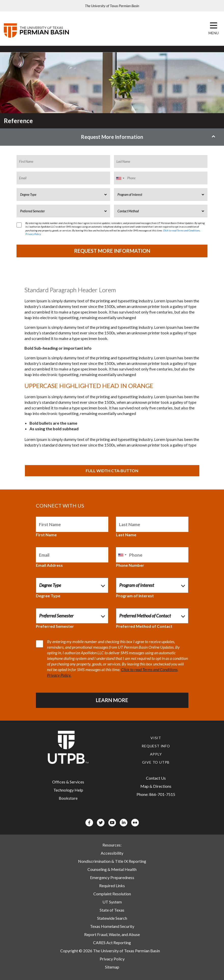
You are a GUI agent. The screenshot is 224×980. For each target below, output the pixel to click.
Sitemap (112, 967)
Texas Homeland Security (112, 926)
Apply (156, 754)
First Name (46, 535)
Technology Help (68, 790)
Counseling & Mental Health (112, 869)
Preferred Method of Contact (144, 626)
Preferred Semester (55, 626)
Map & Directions (156, 786)
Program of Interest (135, 596)
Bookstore (68, 798)
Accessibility (112, 853)
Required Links (112, 886)
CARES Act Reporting (112, 942)
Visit (156, 738)
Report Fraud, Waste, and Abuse (112, 934)
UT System (112, 902)
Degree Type (48, 596)
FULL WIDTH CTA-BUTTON (112, 471)
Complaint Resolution (112, 894)
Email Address (49, 565)
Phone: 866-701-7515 (156, 794)
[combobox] (120, 178)
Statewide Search (112, 918)
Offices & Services (68, 782)
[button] (214, 33)
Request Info (156, 746)
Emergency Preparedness (112, 877)
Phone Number (130, 565)
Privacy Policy (112, 959)
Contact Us (156, 778)
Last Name (126, 535)
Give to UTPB (156, 762)
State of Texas (112, 910)
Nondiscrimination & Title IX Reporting (112, 861)
